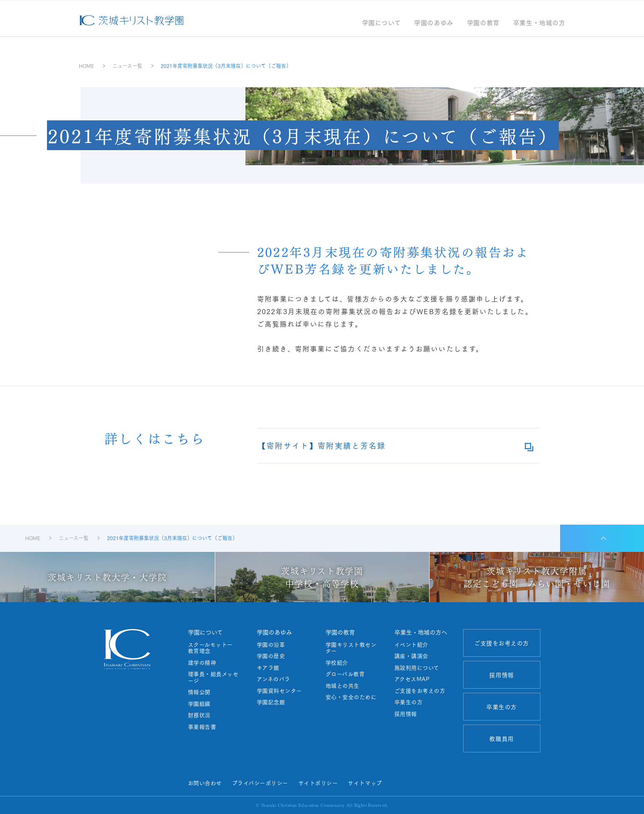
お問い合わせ (205, 783)
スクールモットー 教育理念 (213, 648)
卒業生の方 (409, 702)
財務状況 (199, 715)
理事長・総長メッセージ (213, 677)
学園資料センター (279, 691)
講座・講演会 (411, 656)
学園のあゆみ (434, 23)
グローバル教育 (345, 674)
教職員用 (501, 739)
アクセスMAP (412, 679)
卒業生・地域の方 (539, 23)
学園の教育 (483, 23)
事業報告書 (202, 727)
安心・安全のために (351, 697)
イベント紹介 (411, 645)
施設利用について (417, 668)
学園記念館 (271, 702)
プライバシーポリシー (260, 783)
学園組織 (199, 704)
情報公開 (199, 692)
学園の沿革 (271, 645)
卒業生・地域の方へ (421, 632)
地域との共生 (343, 686)
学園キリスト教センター (351, 648)
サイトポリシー (318, 783)
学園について (382, 23)
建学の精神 (202, 663)
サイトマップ (365, 783)
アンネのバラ (274, 679)
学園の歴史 (271, 656)
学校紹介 (337, 663)
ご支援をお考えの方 (420, 691)
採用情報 (406, 714)
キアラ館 (268, 668)
